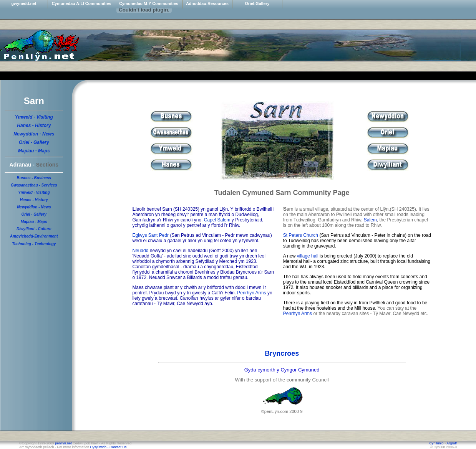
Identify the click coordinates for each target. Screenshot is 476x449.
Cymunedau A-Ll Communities (82, 3)
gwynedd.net (24, 3)
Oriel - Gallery (34, 142)
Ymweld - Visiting (34, 117)
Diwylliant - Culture (34, 229)
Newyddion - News (34, 134)
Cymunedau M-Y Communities (149, 3)
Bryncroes (282, 353)
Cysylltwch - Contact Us (109, 447)
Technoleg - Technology (34, 244)
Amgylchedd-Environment (34, 236)
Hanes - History (34, 125)
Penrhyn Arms (251, 293)
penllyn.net (63, 443)
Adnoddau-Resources (207, 3)
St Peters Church (301, 235)
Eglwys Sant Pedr (150, 235)
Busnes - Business (34, 178)
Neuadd (140, 251)
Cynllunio (437, 443)
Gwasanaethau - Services (34, 185)
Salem (370, 220)
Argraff (452, 443)
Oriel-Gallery (257, 3)
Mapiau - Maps (34, 151)
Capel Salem (217, 220)
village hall (308, 256)
